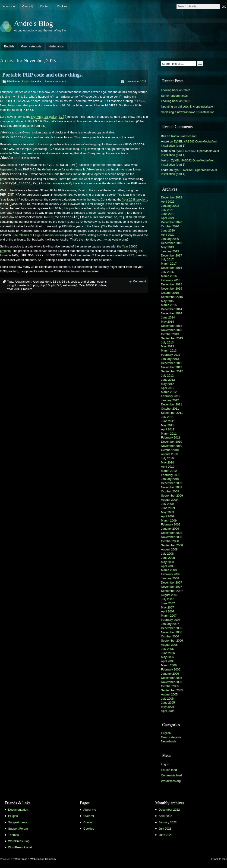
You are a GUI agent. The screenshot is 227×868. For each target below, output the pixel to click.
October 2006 (170, 636)
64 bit (65, 282)
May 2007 (167, 607)
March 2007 (169, 616)
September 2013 (172, 338)
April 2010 (168, 467)
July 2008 (167, 554)
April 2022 (168, 202)
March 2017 (169, 264)
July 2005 (167, 699)
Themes (13, 835)
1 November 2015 (136, 81)
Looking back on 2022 (175, 90)
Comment (140, 281)
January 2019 (170, 251)
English (9, 46)
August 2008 (169, 549)
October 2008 (170, 541)
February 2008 (171, 574)
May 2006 (167, 657)
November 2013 (172, 330)
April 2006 (168, 661)
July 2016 (167, 272)
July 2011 (167, 417)
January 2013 (170, 359)
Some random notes (174, 96)
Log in (165, 764)
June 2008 (168, 558)
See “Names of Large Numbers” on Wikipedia (42, 235)
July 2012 (167, 375)
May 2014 (167, 322)
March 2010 (169, 471)
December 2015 (172, 284)
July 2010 (167, 458)
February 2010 (171, 475)
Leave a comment (55, 81)
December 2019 (172, 243)
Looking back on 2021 (175, 101)
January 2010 (170, 479)
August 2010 (169, 454)
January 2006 (170, 674)
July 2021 (167, 210)
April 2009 (168, 516)
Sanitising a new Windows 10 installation (188, 112)
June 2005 (168, 703)
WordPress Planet (20, 847)
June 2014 (168, 317)
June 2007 (168, 603)
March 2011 (169, 434)
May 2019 (167, 247)
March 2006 (169, 665)
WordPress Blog (19, 841)
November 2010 (172, 446)
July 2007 (167, 599)
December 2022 (172, 197)
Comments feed (171, 775)
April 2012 (168, 388)
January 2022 (170, 206)
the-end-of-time (80, 271)
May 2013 (167, 346)
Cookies (62, 6)
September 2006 (172, 641)
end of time (88, 282)
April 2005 (168, 711)
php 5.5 (45, 285)
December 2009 (172, 483)
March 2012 (169, 392)
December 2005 (172, 678)
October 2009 (170, 491)
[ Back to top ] (219, 859)
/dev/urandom (42, 282)
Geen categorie (31, 46)
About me (9, 6)
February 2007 (171, 620)
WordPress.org (171, 781)
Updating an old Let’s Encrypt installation (188, 107)
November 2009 (172, 487)
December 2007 (172, 582)
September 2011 (172, 413)
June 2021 (168, 214)
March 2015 (169, 305)
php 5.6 (56, 285)
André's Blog (33, 23)
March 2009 (169, 520)
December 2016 (172, 268)
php (36, 285)
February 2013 (171, 355)
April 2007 (168, 611)
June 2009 (168, 508)
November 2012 (172, 367)
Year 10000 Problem (92, 285)
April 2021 (168, 218)
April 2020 (168, 235)
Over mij (27, 6)
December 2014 (172, 309)
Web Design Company (43, 859)
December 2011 (172, 404)
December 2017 (172, 255)
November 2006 (172, 632)
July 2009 (167, 504)
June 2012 (168, 380)
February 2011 (171, 437)
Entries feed (169, 770)
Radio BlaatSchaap (184, 136)
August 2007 (169, 595)
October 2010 (170, 450)
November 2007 (172, 587)
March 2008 (169, 570)
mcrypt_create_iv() (19, 285)
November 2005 (172, 682)
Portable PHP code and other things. (43, 75)
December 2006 (172, 628)
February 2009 (171, 524)
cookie (75, 282)
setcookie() (70, 285)
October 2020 (170, 226)
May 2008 (167, 562)
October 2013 (170, 334)
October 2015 (170, 293)
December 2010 (172, 442)
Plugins (13, 816)
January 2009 (170, 529)
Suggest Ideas (18, 822)
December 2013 (172, 326)
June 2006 (168, 653)
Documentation (18, 810)
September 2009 (172, 496)
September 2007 (172, 591)
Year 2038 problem (135, 199)
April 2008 (168, 566)
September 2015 (172, 297)
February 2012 (171, 396)
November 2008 (172, 537)
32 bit (56, 282)
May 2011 (167, 425)
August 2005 (169, 694)
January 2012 (170, 400)
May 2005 (167, 707)
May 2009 (167, 512)
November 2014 (172, 313)
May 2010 (167, 462)
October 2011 (170, 409)
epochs (102, 282)
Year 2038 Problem (20, 289)
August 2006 (169, 645)
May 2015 (167, 301)
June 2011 (168, 421)
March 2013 (169, 351)
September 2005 (172, 690)
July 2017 (167, 259)
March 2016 (169, 276)
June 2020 (168, 230)
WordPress (21, 859)
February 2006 (171, 669)
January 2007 (170, 624)
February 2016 (171, 280)
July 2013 (167, 342)
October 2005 (170, 686)
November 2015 (172, 289)
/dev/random (23, 282)
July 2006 (167, 649)
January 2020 (170, 239)
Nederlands (56, 46)
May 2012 (167, 384)
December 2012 (172, 363)
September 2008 (172, 545)
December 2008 (172, 533)
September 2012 (172, 371)
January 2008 (170, 578)
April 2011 (168, 429)
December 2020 (172, 222)
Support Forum (18, 829)
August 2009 (169, 500)
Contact (45, 6)
